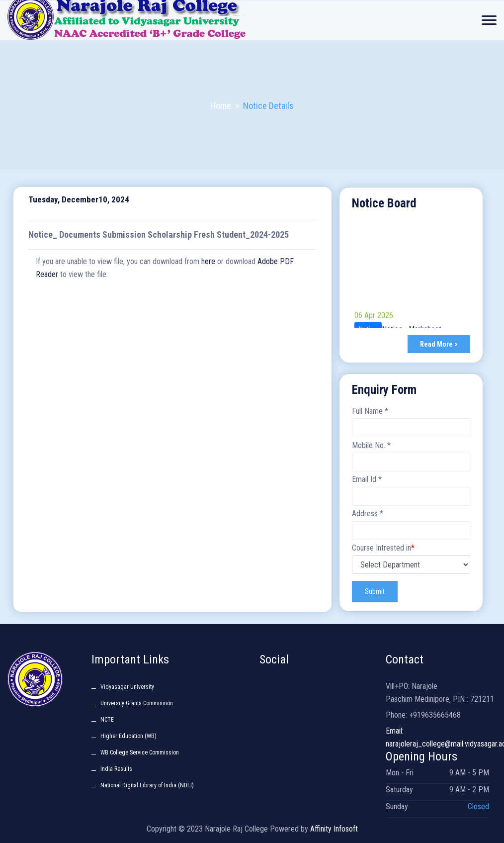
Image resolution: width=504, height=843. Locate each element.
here (208, 261)
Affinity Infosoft (334, 829)
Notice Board (384, 203)
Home (221, 106)
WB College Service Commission (140, 752)
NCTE (107, 720)
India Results (116, 769)
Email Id (367, 480)
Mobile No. (371, 445)
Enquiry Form (384, 390)
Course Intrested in (383, 548)
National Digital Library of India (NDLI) (147, 785)
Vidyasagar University (127, 687)
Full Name (370, 411)
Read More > (439, 344)
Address (368, 514)
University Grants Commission (137, 703)
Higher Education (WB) (128, 736)
